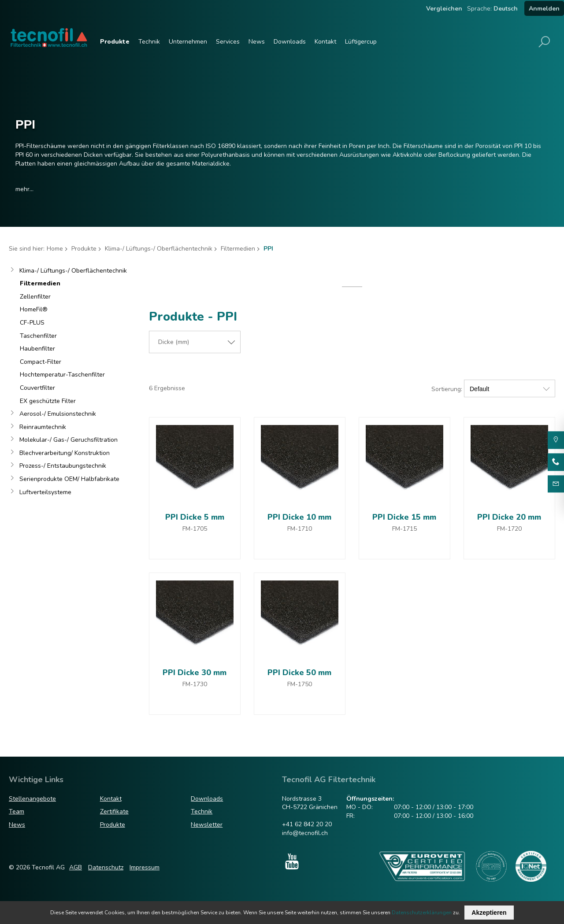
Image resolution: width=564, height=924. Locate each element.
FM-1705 (195, 529)
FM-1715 (404, 529)
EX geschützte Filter (48, 401)
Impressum (145, 867)
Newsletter (207, 825)
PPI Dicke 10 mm (299, 517)
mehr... (24, 189)
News (257, 42)
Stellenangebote (32, 799)
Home (55, 249)
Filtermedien (238, 249)
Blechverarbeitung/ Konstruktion (65, 453)
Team (17, 811)
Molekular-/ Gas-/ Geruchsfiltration (69, 440)
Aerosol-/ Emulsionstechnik (58, 414)
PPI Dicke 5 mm (195, 517)
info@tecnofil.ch (305, 833)
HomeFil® (34, 309)
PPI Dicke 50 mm (299, 673)
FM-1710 (300, 529)
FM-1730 (195, 684)
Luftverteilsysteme (45, 492)
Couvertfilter (37, 388)
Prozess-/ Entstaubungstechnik (63, 466)
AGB (76, 867)
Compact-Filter (41, 362)
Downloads (290, 42)
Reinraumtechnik (43, 427)
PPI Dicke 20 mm (509, 517)
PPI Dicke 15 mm (404, 517)
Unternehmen (188, 42)
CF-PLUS (32, 323)
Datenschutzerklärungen (422, 913)
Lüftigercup (361, 42)
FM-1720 (509, 529)
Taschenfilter (38, 336)
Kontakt (325, 42)
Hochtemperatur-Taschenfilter (62, 375)
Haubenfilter (37, 349)
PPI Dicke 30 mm (195, 673)
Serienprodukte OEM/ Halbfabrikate (69, 479)
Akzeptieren (489, 913)
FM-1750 (300, 684)
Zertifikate (114, 811)
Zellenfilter (35, 297)
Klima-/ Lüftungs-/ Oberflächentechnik (159, 249)
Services (228, 42)
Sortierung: (447, 389)
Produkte (115, 42)
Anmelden (544, 9)
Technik (149, 42)
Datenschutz (106, 867)
